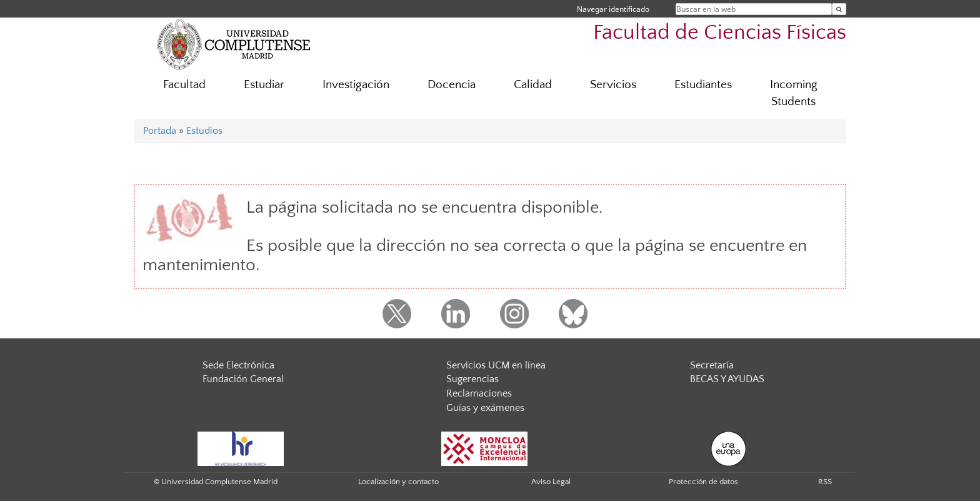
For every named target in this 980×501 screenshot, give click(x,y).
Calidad (533, 85)
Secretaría (712, 365)
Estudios (204, 131)
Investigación (356, 85)
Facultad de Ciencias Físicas (720, 33)
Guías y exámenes (485, 408)
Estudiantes (703, 85)
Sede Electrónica (238, 365)
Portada (160, 131)
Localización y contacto (398, 482)
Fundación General (243, 379)
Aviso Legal (551, 482)
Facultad (184, 85)
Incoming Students (794, 93)
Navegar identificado (613, 9)
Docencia (452, 85)
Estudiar (264, 85)
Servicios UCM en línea (496, 365)
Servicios (613, 85)
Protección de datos (703, 482)
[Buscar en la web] (839, 9)
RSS (825, 482)
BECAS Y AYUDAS (727, 379)
